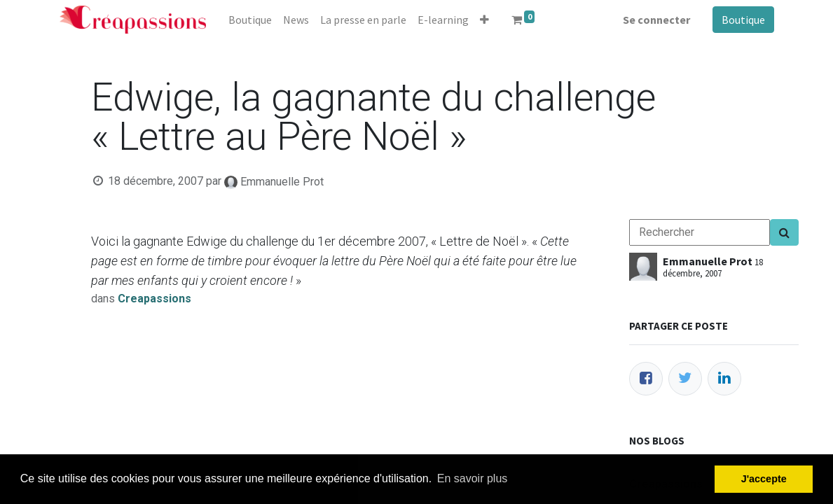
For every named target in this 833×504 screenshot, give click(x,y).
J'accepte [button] (764, 479)
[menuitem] (250, 20)
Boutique (743, 20)
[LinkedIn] (724, 379)
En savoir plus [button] (473, 478)
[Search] (784, 232)
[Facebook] (646, 379)
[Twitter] (685, 379)
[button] (484, 20)
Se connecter (656, 20)
